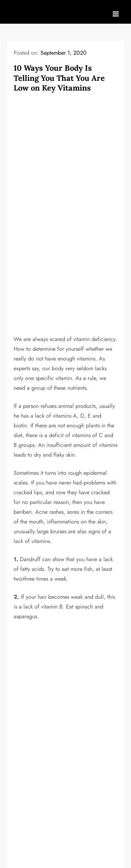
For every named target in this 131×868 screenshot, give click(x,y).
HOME (22, 728)
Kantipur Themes (94, 857)
